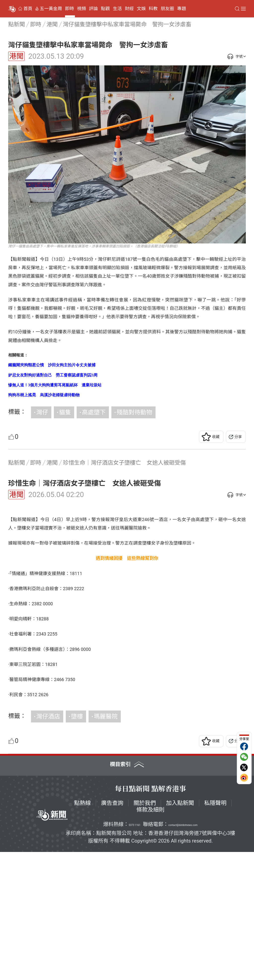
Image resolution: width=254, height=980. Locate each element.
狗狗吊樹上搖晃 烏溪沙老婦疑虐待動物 (44, 395)
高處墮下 (94, 412)
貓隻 (65, 412)
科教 (153, 9)
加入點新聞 (180, 931)
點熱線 (83, 931)
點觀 (105, 9)
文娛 (141, 9)
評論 (94, 9)
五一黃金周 (51, 9)
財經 (129, 9)
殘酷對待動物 (134, 412)
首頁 (28, 9)
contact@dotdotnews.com (183, 953)
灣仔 (42, 412)
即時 (69, 9)
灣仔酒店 (48, 845)
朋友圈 (167, 9)
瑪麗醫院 (106, 845)
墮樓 (77, 845)
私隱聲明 (215, 931)
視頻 (81, 9)
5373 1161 (135, 953)
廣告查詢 (112, 931)
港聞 (16, 56)
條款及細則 (150, 938)
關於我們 (145, 931)
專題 (182, 9)
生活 (117, 9)
